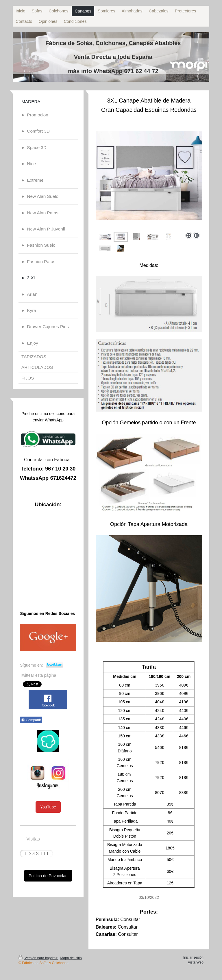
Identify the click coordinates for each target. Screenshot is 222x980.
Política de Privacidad (48, 876)
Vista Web (196, 962)
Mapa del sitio (71, 958)
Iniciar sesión (193, 957)
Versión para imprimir (38, 958)
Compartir (31, 720)
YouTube (48, 807)
